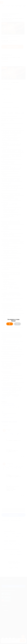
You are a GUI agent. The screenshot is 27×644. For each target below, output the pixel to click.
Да (10, 324)
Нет (17, 324)
